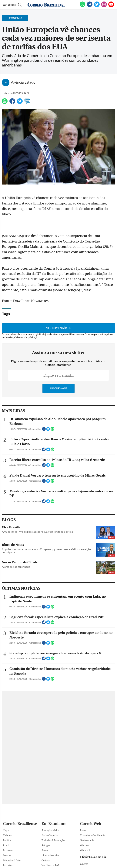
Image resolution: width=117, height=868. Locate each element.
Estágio (46, 845)
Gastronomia (87, 840)
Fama (83, 830)
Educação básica (50, 830)
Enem (45, 850)
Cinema (84, 864)
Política (7, 840)
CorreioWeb (91, 824)
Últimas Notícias (50, 855)
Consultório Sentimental (93, 835)
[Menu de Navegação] (9, 5)
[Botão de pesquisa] (20, 5)
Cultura (46, 860)
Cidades (7, 835)
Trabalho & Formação (53, 840)
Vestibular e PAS (50, 865)
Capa (6, 830)
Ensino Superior (50, 835)
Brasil (6, 845)
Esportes (8, 865)
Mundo (7, 855)
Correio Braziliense (20, 824)
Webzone (85, 845)
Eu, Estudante (54, 824)
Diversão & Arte (12, 860)
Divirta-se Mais (93, 857)
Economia (8, 850)
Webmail (85, 850)
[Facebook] (90, 6)
